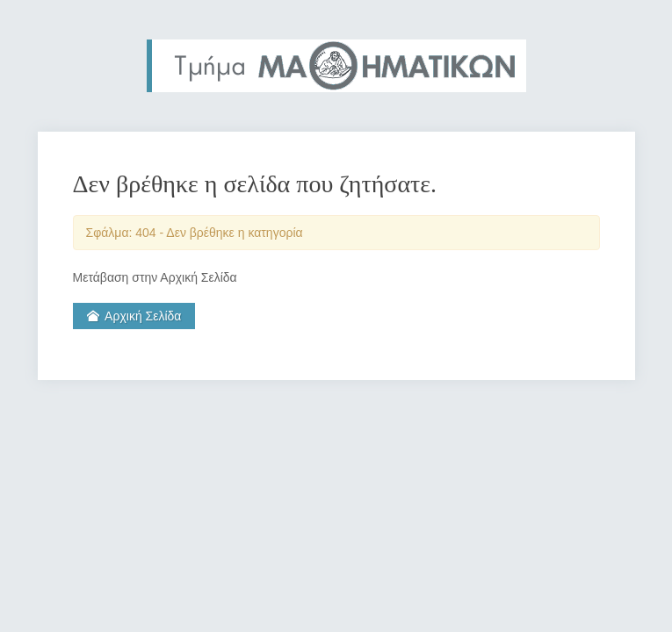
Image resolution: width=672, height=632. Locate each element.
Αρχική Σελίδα (134, 316)
